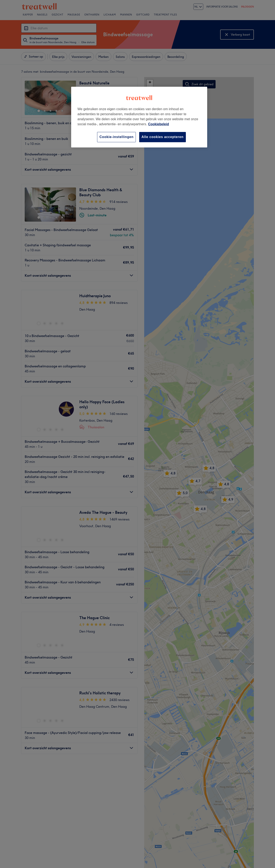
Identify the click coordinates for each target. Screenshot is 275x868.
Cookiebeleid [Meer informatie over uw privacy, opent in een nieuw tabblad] (159, 124)
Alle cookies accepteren (163, 137)
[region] (139, 117)
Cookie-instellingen (116, 137)
